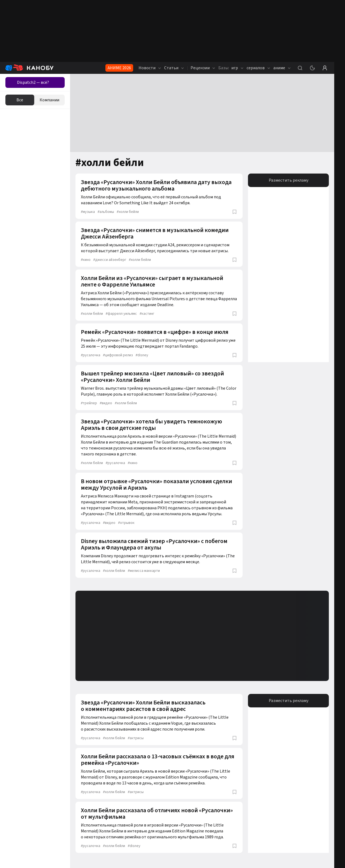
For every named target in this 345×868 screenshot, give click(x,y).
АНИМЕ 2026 (119, 68)
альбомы (106, 212)
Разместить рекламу (289, 180)
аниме (282, 68)
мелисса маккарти (144, 571)
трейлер (89, 403)
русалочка (91, 355)
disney (142, 355)
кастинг (147, 314)
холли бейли (128, 212)
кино (86, 260)
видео (106, 403)
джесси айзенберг (110, 260)
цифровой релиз (118, 355)
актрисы (136, 738)
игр (231, 68)
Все (20, 100)
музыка (88, 212)
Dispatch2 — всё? (33, 82)
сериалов (258, 68)
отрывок (126, 523)
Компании (49, 100)
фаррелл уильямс (121, 314)
